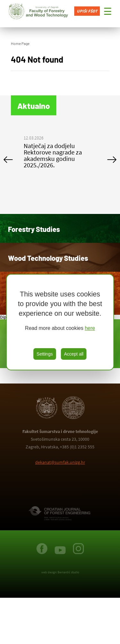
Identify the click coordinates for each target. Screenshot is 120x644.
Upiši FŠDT (87, 11)
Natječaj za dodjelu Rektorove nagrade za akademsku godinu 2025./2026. (53, 155)
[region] (60, 322)
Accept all (74, 354)
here (90, 328)
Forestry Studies (34, 229)
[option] (60, 153)
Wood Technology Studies (48, 258)
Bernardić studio (68, 572)
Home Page (20, 43)
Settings (45, 354)
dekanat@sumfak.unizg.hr (60, 462)
